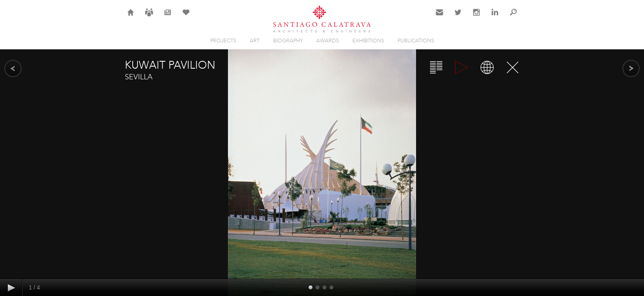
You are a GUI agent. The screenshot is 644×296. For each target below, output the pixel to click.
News (168, 17)
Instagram (476, 17)
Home (131, 17)
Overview (436, 67)
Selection (186, 17)
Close (513, 67)
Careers (149, 17)
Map (487, 67)
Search (513, 17)
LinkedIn (495, 17)
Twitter (458, 17)
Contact (440, 17)
